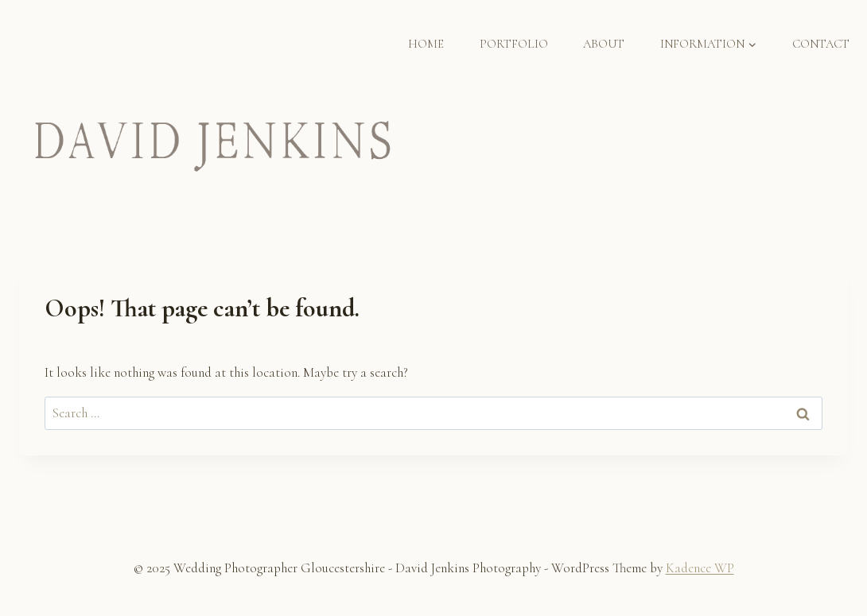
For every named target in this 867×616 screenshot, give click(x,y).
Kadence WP (700, 568)
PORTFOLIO (514, 44)
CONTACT (821, 44)
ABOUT (604, 44)
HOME (426, 44)
